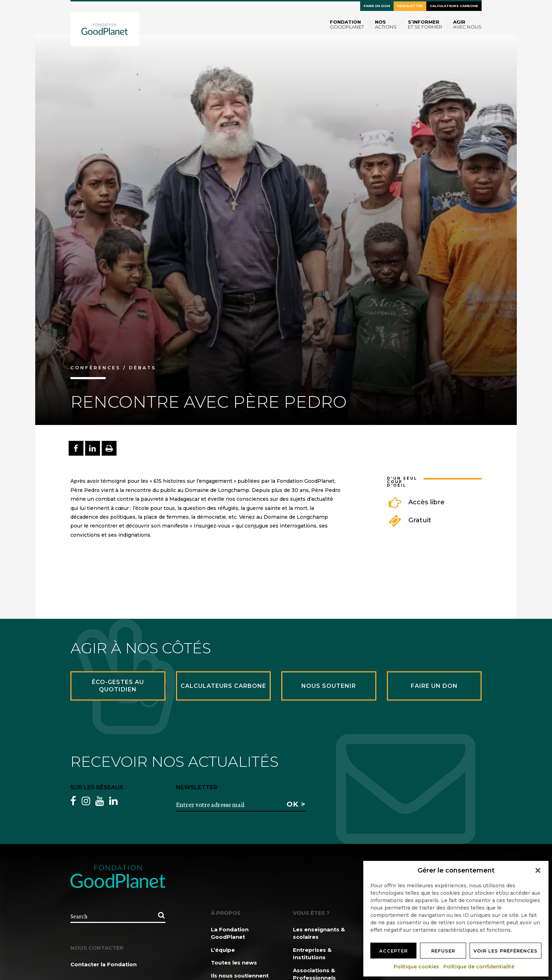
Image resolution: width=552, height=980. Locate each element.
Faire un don (377, 6)
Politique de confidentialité (479, 967)
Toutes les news (234, 963)
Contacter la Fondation (103, 964)
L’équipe (223, 950)
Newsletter (410, 6)
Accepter (393, 951)
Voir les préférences (506, 951)
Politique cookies (417, 967)
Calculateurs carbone (454, 6)
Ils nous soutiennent (240, 976)
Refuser (443, 951)
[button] (538, 870)
